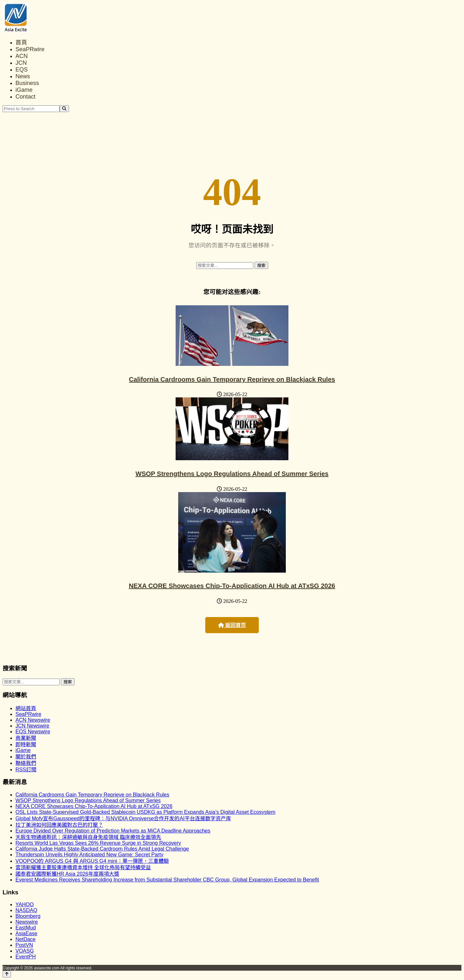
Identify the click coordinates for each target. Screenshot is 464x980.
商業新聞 (26, 738)
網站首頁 (26, 708)
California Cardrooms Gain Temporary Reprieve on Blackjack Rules (232, 379)
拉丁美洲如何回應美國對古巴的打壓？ (59, 825)
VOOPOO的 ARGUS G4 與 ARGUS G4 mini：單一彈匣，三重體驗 (92, 861)
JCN (21, 63)
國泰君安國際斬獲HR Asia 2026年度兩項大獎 (67, 874)
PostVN (24, 945)
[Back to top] (7, 974)
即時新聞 (26, 744)
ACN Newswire (33, 720)
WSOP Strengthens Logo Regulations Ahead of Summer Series (232, 474)
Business (27, 83)
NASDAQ (26, 910)
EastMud (26, 928)
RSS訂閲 (26, 770)
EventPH (26, 957)
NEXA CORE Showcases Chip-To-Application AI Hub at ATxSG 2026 (232, 586)
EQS (22, 70)
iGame (24, 90)
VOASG (25, 951)
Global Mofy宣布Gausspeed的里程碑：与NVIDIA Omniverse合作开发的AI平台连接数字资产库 (123, 818)
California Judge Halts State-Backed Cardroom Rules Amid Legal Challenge (102, 849)
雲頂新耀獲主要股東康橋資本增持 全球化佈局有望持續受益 (83, 867)
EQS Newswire (33, 732)
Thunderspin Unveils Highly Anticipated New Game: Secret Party (89, 855)
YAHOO (25, 904)
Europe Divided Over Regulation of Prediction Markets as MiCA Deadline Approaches (113, 831)
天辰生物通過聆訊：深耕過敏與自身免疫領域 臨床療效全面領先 (88, 837)
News (23, 76)
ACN (22, 56)
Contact (25, 97)
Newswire (27, 922)
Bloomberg (28, 916)
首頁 (21, 43)
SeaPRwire (30, 49)
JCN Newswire (32, 726)
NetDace (25, 939)
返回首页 (232, 625)
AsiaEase (26, 933)
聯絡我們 (26, 763)
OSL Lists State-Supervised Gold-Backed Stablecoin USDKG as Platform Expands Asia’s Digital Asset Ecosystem (145, 812)
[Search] (64, 109)
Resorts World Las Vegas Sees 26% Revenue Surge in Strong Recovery (98, 843)
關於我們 (26, 757)
